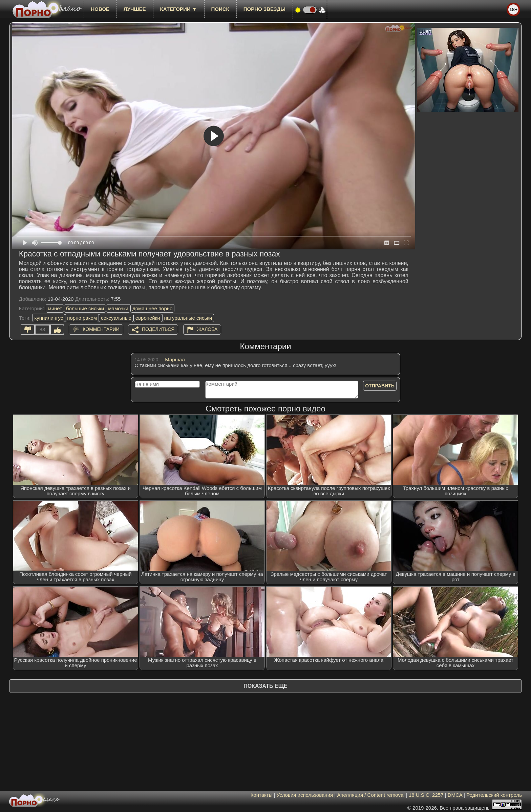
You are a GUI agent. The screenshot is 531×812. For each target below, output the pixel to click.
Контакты (262, 795)
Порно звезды (264, 9)
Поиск (220, 9)
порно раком (82, 318)
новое (100, 9)
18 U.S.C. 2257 (426, 795)
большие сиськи (85, 308)
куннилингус (49, 318)
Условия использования (305, 795)
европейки (148, 318)
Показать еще (265, 686)
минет (55, 308)
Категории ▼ (179, 9)
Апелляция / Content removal (371, 795)
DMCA (455, 795)
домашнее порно (152, 308)
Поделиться (158, 329)
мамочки (118, 308)
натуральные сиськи (188, 318)
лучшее (135, 9)
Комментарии (101, 329)
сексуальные (116, 318)
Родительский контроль (494, 795)
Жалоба (207, 329)
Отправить (380, 386)
